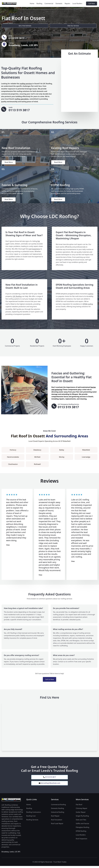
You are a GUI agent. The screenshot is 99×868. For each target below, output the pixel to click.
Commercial (49, 3)
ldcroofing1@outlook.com (49, 785)
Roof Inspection (82, 841)
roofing (91, 295)
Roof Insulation (57, 822)
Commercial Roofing (58, 807)
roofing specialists (22, 99)
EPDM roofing (88, 305)
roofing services (26, 84)
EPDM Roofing (81, 833)
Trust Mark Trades (60, 864)
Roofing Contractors (34, 814)
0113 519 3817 (49, 779)
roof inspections (34, 250)
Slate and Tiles (81, 822)
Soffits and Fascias (82, 826)
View (8, 546)
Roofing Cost (31, 818)
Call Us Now (49, 681)
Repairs (67, 3)
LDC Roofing (17, 298)
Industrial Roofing (58, 814)
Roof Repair (55, 818)
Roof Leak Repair (57, 826)
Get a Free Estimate (12, 25)
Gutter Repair (81, 814)
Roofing (39, 3)
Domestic (59, 3)
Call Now (92, 3)
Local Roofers (77, 3)
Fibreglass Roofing (83, 829)
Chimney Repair (82, 810)
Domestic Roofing (57, 810)
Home (32, 3)
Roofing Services (32, 822)
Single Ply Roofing (82, 818)
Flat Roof (79, 807)
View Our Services (35, 25)
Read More (9, 163)
